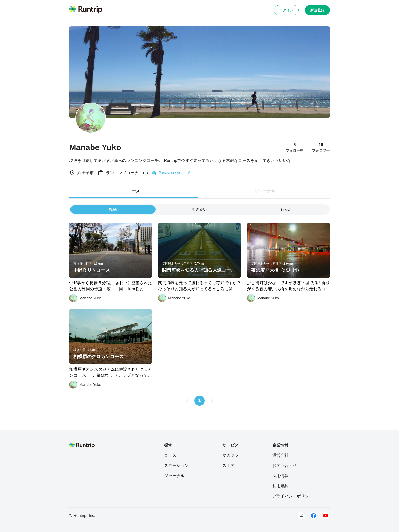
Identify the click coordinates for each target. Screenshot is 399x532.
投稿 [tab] (113, 209)
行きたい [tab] (199, 209)
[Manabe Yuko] (85, 298)
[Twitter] (301, 516)
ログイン (286, 10)
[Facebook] (313, 516)
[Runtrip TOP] (86, 10)
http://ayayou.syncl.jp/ (170, 173)
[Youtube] (326, 516)
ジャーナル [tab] (265, 191)
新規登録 (317, 10)
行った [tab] (286, 209)
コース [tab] (134, 191)
